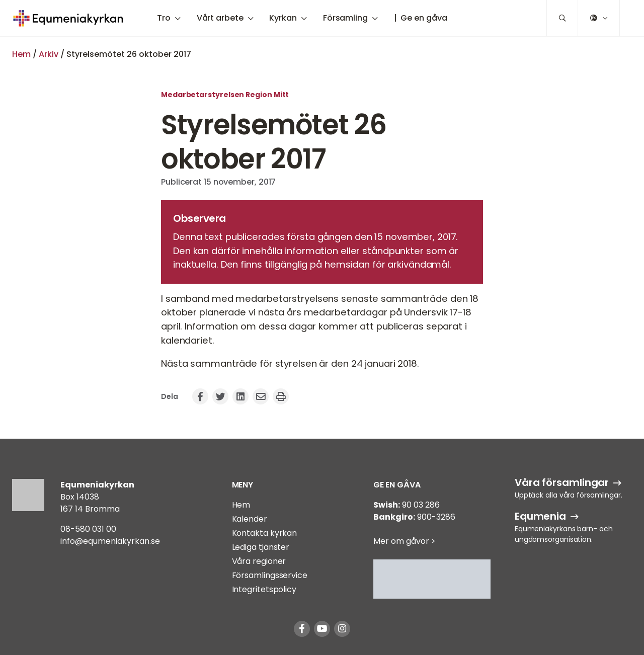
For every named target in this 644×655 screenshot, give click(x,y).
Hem (21, 54)
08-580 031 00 (88, 529)
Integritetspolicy (264, 589)
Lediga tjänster (261, 547)
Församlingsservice (270, 575)
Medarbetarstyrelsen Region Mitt (225, 95)
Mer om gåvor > (405, 541)
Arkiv (49, 54)
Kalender (250, 519)
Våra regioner (259, 561)
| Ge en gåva (421, 18)
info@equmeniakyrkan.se (110, 541)
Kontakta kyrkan (265, 533)
